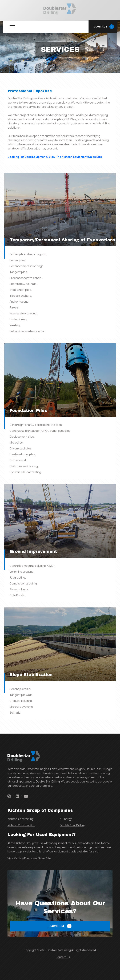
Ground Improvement (33, 551)
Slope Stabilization (31, 675)
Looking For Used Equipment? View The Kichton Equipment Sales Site (55, 157)
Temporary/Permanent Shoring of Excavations (62, 240)
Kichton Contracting (21, 819)
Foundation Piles (28, 410)
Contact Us (63, 957)
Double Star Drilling (73, 825)
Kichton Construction (21, 825)
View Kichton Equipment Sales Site (29, 858)
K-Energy (66, 819)
